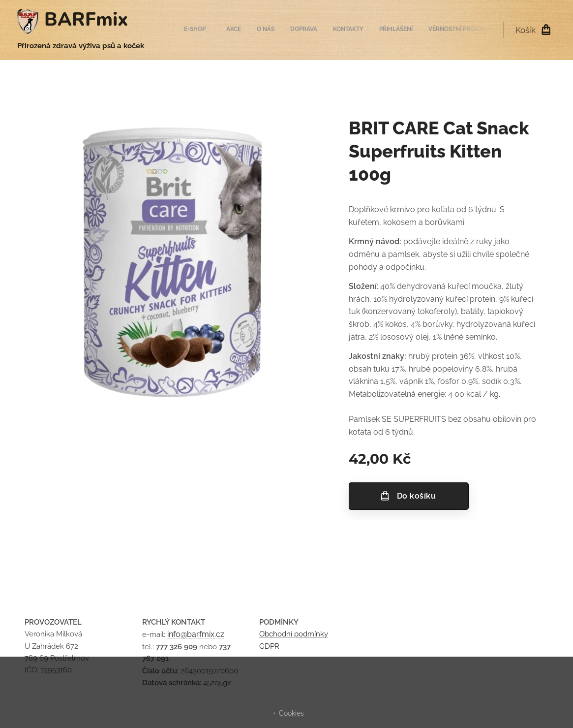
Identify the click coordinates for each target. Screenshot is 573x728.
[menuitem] (391, 30)
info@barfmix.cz (196, 634)
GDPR (269, 646)
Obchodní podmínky (294, 634)
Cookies (291, 713)
